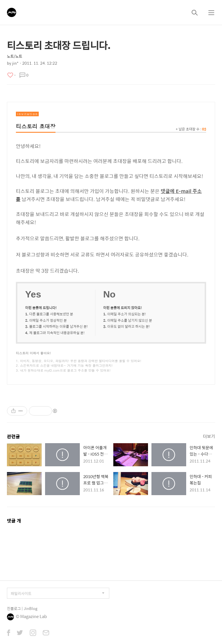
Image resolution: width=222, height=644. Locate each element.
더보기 (209, 436)
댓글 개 (14, 521)
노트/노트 (15, 56)
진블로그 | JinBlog (22, 608)
